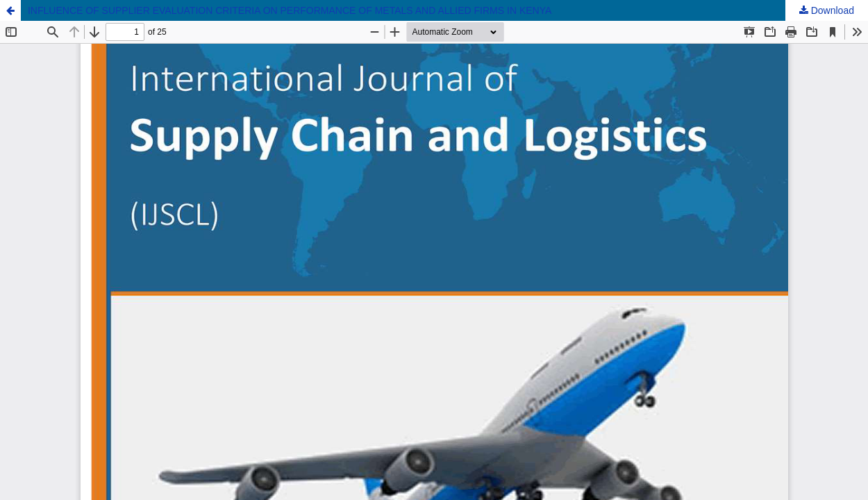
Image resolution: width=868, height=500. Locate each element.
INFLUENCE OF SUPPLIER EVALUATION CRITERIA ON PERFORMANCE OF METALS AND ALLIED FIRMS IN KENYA (290, 10)
